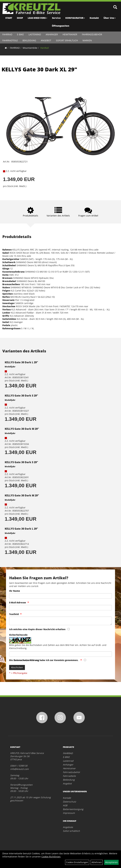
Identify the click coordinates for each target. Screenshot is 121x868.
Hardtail (45, 48)
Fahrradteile (10, 40)
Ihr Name (15, 591)
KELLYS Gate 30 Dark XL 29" (39, 69)
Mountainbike (30, 48)
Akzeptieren (111, 862)
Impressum (69, 813)
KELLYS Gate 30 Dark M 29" (22, 429)
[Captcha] (60, 654)
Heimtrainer (70, 34)
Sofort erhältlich (67, 40)
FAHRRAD (7, 34)
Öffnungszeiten (60, 26)
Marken (87, 40)
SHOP (20, 18)
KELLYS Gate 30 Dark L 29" (21, 362)
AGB (65, 805)
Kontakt (94, 18)
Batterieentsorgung (73, 809)
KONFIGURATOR (75, 18)
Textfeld (14, 614)
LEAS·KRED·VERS (37, 18)
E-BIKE (20, 34)
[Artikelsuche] (115, 7)
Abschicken (17, 667)
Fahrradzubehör (92, 34)
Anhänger (52, 34)
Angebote (68, 827)
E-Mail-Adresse (18, 602)
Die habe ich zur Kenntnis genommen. (44, 660)
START (9, 18)
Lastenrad (35, 34)
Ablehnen (97, 862)
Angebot (46, 40)
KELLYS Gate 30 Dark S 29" (21, 396)
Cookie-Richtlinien (51, 857)
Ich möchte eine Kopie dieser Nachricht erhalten (37, 629)
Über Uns (110, 18)
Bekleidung (29, 40)
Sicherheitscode (18, 635)
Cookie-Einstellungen (77, 862)
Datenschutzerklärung (26, 660)
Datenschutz (69, 802)
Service (56, 18)
